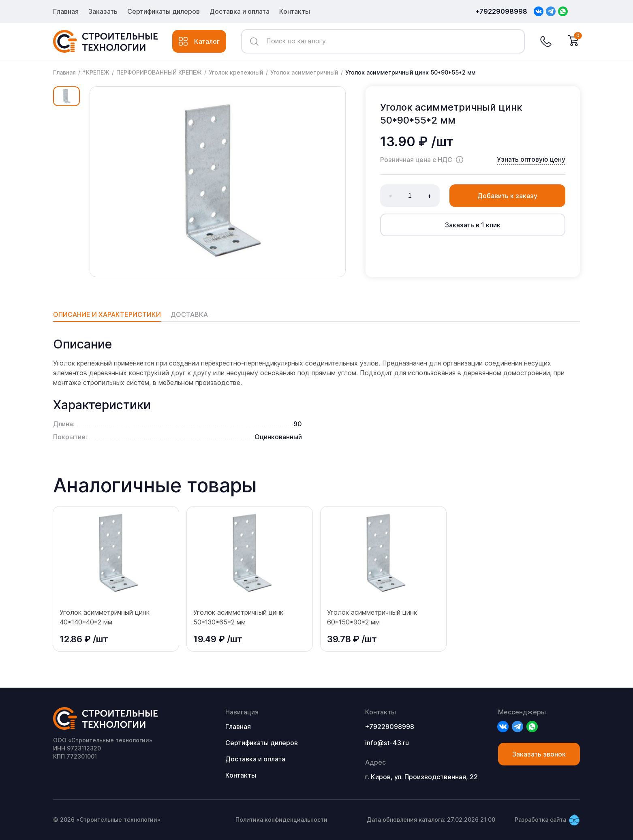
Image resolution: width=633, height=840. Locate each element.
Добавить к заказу (507, 196)
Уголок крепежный (236, 72)
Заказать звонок (539, 754)
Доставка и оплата (240, 11)
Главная (66, 11)
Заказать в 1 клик (473, 225)
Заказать (103, 11)
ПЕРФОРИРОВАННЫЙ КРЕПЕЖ (159, 72)
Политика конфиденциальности (281, 820)
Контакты (295, 11)
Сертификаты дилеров (164, 11)
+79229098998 (501, 11)
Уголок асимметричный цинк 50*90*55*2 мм (410, 72)
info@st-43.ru (387, 743)
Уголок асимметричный (304, 72)
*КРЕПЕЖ (96, 72)
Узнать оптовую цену (531, 159)
